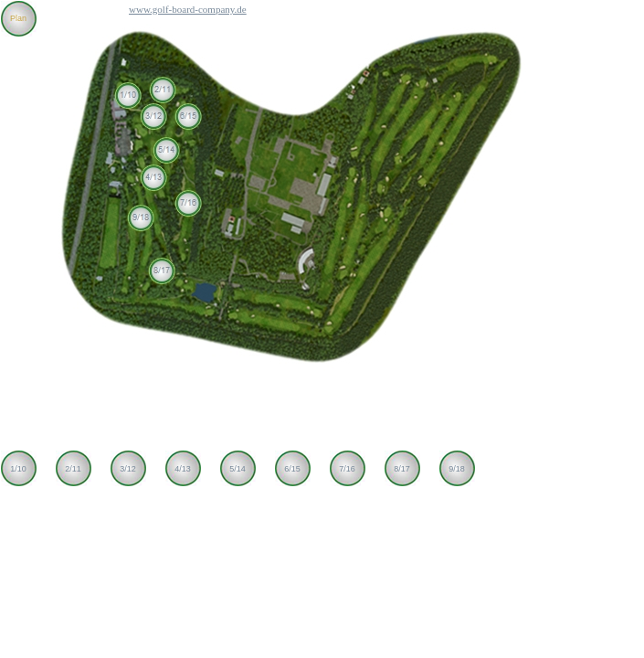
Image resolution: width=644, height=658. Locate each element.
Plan (18, 18)
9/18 (457, 469)
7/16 (347, 469)
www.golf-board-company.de (188, 9)
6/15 (292, 469)
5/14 (238, 469)
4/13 (183, 469)
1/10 (18, 469)
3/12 (128, 469)
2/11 (73, 469)
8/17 (402, 469)
